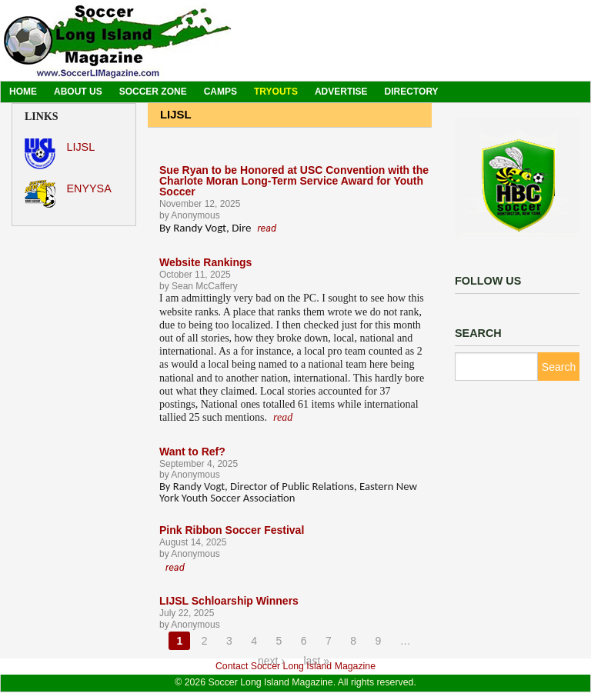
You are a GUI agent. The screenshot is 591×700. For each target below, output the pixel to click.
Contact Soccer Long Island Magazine (295, 666)
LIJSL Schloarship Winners (229, 601)
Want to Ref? (192, 452)
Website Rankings (205, 262)
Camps (220, 92)
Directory (412, 92)
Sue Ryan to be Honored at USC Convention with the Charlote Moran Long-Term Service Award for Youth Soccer (294, 181)
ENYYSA (68, 194)
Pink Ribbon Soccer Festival (232, 530)
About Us (78, 92)
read (267, 228)
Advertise (341, 92)
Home (23, 92)
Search (559, 367)
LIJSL (60, 154)
